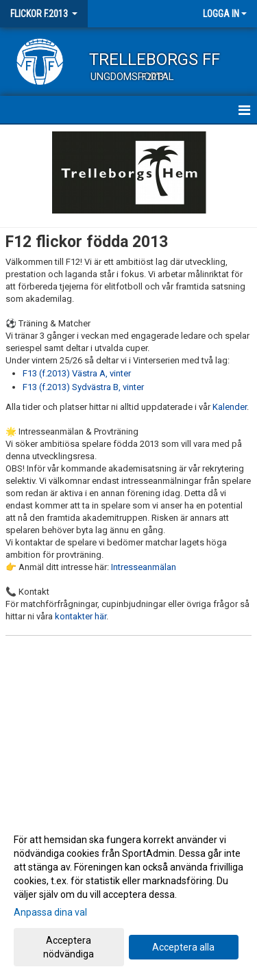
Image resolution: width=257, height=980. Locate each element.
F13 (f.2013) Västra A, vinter (77, 373)
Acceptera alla (183, 947)
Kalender (230, 407)
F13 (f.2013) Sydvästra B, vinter (83, 387)
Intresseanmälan (144, 567)
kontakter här (81, 616)
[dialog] (128, 896)
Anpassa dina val (50, 912)
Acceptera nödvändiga (69, 947)
